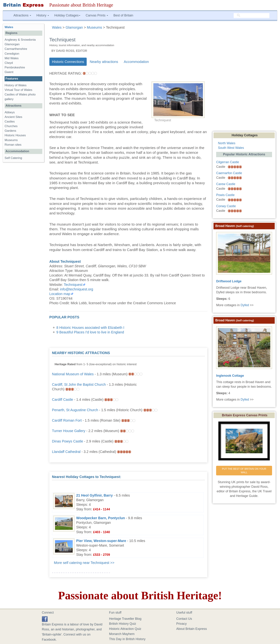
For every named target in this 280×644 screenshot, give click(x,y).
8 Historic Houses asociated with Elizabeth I (90, 328)
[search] (252, 15)
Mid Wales (12, 58)
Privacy (182, 624)
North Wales (227, 143)
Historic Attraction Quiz (125, 629)
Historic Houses (15, 135)
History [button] (43, 15)
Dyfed (245, 305)
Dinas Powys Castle (68, 441)
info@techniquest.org (77, 289)
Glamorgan (12, 44)
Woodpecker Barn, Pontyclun (101, 518)
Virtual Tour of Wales (18, 90)
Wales (9, 27)
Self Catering (13, 158)
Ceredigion (12, 54)
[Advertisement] (178, 373)
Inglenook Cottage (230, 376)
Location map (60, 294)
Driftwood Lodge (229, 281)
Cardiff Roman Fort (67, 420)
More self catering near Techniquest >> (84, 563)
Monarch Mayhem (122, 634)
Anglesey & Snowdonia (20, 40)
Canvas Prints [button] (97, 15)
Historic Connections (68, 62)
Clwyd (9, 63)
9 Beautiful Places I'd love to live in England (90, 332)
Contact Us (184, 619)
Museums (11, 140)
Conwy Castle (226, 206)
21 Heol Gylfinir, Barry (95, 495)
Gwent (9, 72)
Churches (11, 126)
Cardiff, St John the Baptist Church (79, 384)
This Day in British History (127, 639)
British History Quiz (123, 624)
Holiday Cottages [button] (67, 15)
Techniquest (73, 285)
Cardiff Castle (63, 400)
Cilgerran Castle (228, 162)
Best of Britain (123, 15)
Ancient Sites (13, 117)
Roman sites (13, 145)
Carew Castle (226, 184)
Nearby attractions (104, 62)
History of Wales (16, 85)
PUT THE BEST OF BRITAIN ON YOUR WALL (244, 471)
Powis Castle (225, 195)
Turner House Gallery (69, 431)
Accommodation (136, 62)
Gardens (10, 131)
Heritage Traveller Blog (125, 619)
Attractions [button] (22, 15)
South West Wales (231, 148)
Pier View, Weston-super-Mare (101, 541)
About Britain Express (192, 629)
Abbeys (10, 112)
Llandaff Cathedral (66, 452)
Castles (10, 122)
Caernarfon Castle (229, 173)
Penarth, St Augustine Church (75, 410)
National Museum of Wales (73, 374)
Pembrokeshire (15, 67)
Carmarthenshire (16, 49)
